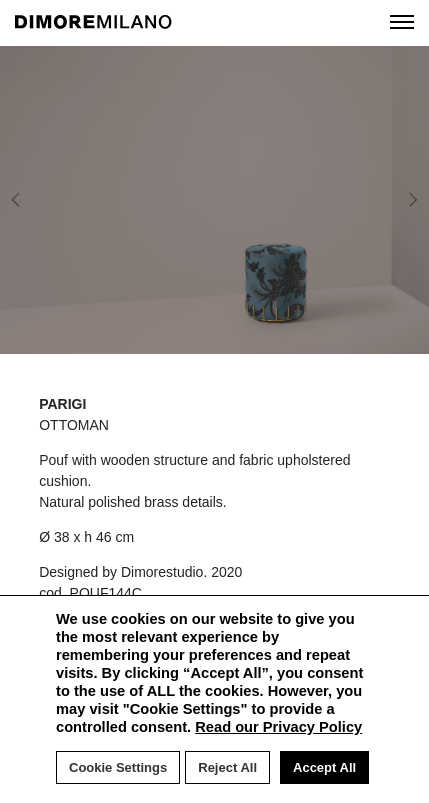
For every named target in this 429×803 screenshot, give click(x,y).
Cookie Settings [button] (118, 767)
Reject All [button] (227, 767)
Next (385, 200)
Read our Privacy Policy (278, 727)
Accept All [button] (324, 767)
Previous (32, 200)
